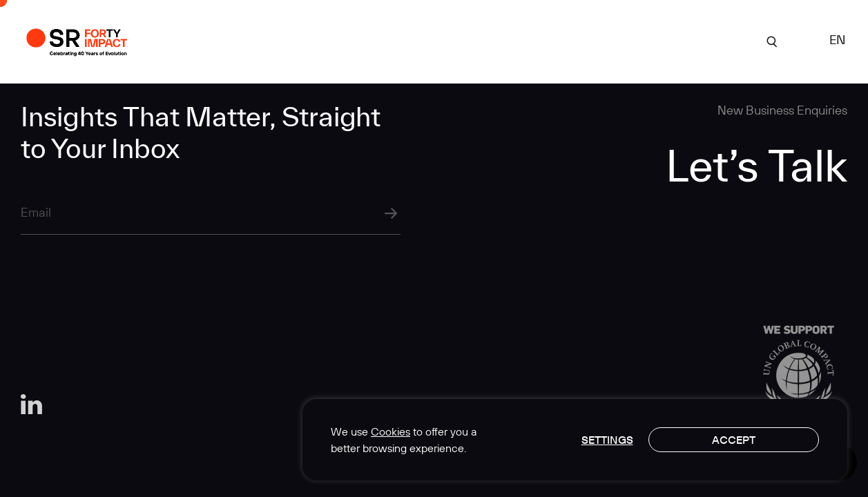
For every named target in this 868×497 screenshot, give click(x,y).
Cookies (390, 431)
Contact (694, 40)
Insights (598, 40)
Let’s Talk (756, 165)
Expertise (500, 40)
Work (318, 40)
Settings (607, 440)
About (404, 40)
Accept (734, 440)
